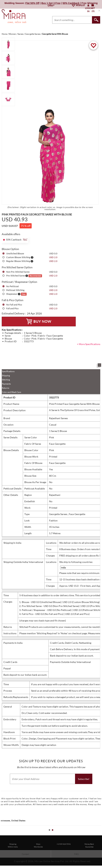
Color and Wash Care (11, 392)
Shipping (6, 376)
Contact (25, 854)
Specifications (8, 371)
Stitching (6, 380)
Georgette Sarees (58, 514)
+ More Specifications (89, 344)
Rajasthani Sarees (58, 418)
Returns (6, 388)
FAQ (76, 854)
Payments (6, 384)
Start (98, 834)
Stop (100, 834)
